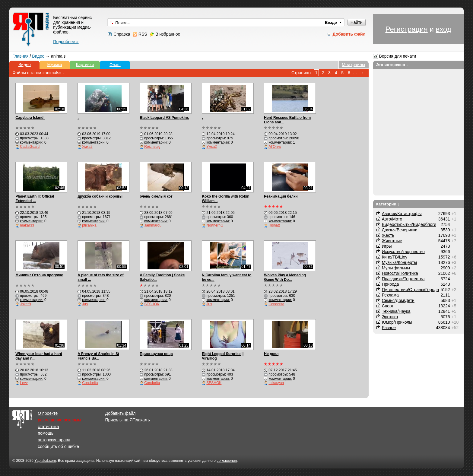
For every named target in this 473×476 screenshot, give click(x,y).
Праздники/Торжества (403, 279)
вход (443, 29)
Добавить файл (120, 413)
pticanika (89, 225)
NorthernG (215, 225)
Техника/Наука (396, 311)
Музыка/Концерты (400, 262)
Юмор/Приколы (397, 322)
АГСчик (275, 147)
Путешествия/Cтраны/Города (411, 290)
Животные (392, 241)
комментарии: (32, 142)
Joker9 (25, 304)
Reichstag (152, 147)
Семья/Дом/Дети (398, 300)
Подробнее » (66, 42)
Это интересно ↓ (392, 65)
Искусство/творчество (403, 252)
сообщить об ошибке (58, 446)
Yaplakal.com (45, 461)
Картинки (85, 65)
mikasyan (276, 383)
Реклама (390, 295)
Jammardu (153, 225)
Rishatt (274, 225)
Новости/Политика (400, 273)
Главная (20, 56)
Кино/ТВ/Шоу (395, 257)
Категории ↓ (388, 204)
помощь (46, 433)
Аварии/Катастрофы (402, 214)
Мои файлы (353, 65)
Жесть (388, 235)
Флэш (115, 65)
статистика (48, 427)
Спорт (388, 306)
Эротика (390, 317)
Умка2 (87, 147)
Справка (122, 34)
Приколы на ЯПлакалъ (127, 420)
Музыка (55, 65)
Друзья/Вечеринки (400, 230)
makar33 (27, 225)
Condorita (276, 304)
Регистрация (406, 29)
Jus (85, 304)
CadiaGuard (30, 147)
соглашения (227, 461)
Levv (24, 383)
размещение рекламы (59, 420)
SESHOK (152, 304)
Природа (390, 284)
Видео (38, 56)
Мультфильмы (396, 268)
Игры (387, 246)
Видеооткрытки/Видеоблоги (409, 224)
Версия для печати (398, 56)
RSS (143, 34)
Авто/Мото (392, 219)
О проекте (48, 413)
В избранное (168, 34)
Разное (389, 328)
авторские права (54, 440)
